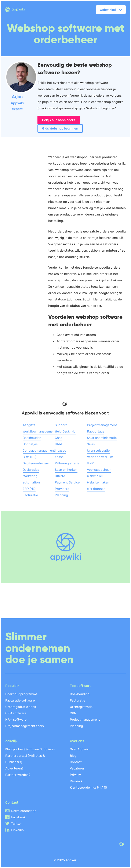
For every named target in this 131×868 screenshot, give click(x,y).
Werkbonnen (96, 489)
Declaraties (31, 470)
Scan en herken (66, 470)
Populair (12, 686)
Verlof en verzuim (100, 457)
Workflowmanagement (39, 431)
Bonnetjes (30, 444)
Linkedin (17, 830)
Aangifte (29, 425)
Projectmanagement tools (25, 726)
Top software (81, 686)
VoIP (90, 463)
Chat (58, 438)
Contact (76, 762)
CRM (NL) (29, 457)
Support (61, 425)
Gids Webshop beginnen (60, 128)
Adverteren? (14, 768)
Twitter (17, 824)
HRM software (16, 720)
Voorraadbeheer (99, 470)
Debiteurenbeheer (36, 463)
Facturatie (30, 495)
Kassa (59, 457)
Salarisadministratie (102, 438)
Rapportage (96, 431)
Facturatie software (20, 700)
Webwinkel (95, 476)
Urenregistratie (98, 451)
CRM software (16, 713)
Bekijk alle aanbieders (59, 120)
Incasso (61, 451)
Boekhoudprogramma (21, 694)
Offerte (60, 476)
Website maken (98, 482)
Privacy (75, 775)
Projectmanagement (102, 425)
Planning (61, 495)
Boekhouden (32, 438)
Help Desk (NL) (66, 431)
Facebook (18, 817)
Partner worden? (18, 775)
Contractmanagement (39, 451)
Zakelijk (11, 741)
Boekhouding (80, 694)
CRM (73, 713)
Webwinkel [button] (108, 10)
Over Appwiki (80, 749)
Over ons (77, 741)
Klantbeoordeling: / (88, 788)
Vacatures (77, 768)
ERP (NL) (29, 489)
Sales (91, 444)
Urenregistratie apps (21, 707)
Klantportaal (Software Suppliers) (30, 749)
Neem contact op (24, 811)
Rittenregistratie (67, 463)
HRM (58, 444)
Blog (73, 756)
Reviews (76, 781)
